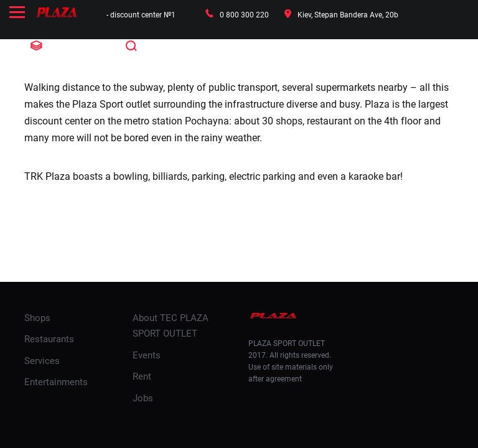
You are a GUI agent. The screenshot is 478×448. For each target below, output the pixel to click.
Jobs (143, 398)
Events (147, 355)
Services (42, 361)
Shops (37, 318)
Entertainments (56, 382)
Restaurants (49, 339)
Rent (142, 376)
